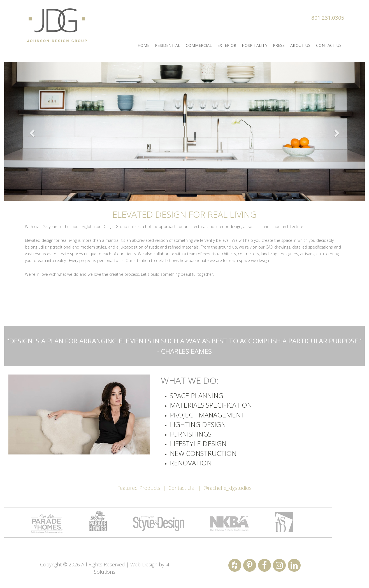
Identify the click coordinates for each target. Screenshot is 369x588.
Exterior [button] (227, 45)
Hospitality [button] (255, 45)
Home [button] (143, 45)
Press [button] (279, 45)
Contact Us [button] (329, 45)
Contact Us (181, 488)
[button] (31, 131)
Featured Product (138, 488)
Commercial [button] (199, 45)
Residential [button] (168, 45)
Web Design (144, 564)
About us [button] (300, 45)
